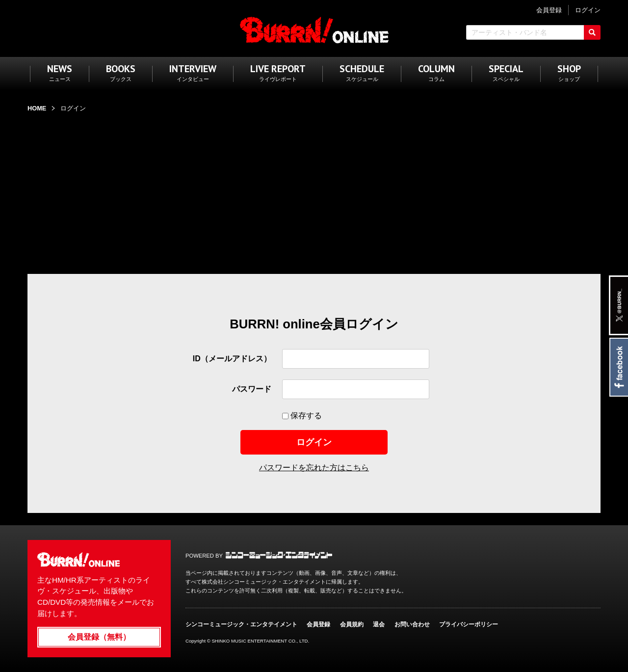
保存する (305, 416)
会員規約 (352, 624)
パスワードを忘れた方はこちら (314, 468)
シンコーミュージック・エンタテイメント (279, 555)
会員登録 (318, 624)
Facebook (618, 367)
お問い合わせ (412, 624)
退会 (379, 624)
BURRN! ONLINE (314, 30)
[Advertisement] (314, 188)
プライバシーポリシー (469, 624)
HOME (37, 108)
